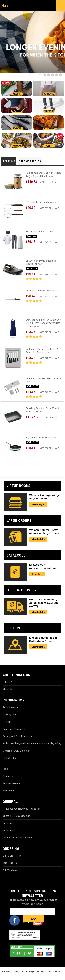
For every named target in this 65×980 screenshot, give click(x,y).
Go (33, 919)
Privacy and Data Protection (18, 736)
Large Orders (19, 520)
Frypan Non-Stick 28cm (38, 438)
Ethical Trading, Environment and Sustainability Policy (32, 743)
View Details (38, 539)
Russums (33, 6)
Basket (61, 6)
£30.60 (42, 208)
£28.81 (42, 448)
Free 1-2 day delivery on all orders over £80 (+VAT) (44, 603)
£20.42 (42, 296)
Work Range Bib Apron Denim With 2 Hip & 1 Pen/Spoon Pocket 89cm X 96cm (44, 323)
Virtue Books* (19, 486)
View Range (38, 504)
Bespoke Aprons (11, 707)
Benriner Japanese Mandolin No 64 (44, 378)
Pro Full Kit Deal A (35, 231)
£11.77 (42, 417)
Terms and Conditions (14, 729)
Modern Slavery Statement (17, 751)
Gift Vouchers (10, 870)
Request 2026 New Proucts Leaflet (21, 809)
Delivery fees (10, 714)
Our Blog (7, 682)
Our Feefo (25, 935)
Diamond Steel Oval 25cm (39, 291)
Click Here (37, 574)
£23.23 (42, 358)
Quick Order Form (12, 856)
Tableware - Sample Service (18, 838)
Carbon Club (9, 758)
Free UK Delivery (22, 590)
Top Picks (9, 161)
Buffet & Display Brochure (16, 816)
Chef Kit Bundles (30, 161)
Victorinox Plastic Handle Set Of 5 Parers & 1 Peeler (44, 351)
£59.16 (42, 242)
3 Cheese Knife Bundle (38, 202)
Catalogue (16, 555)
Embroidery (9, 830)
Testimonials (10, 823)
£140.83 (42, 184)
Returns (7, 722)
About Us (7, 689)
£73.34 (42, 274)
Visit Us (13, 628)
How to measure (11, 783)
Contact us (8, 776)
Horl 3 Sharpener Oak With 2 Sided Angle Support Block (44, 174)
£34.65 (42, 392)
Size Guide (9, 790)
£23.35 (42, 332)
